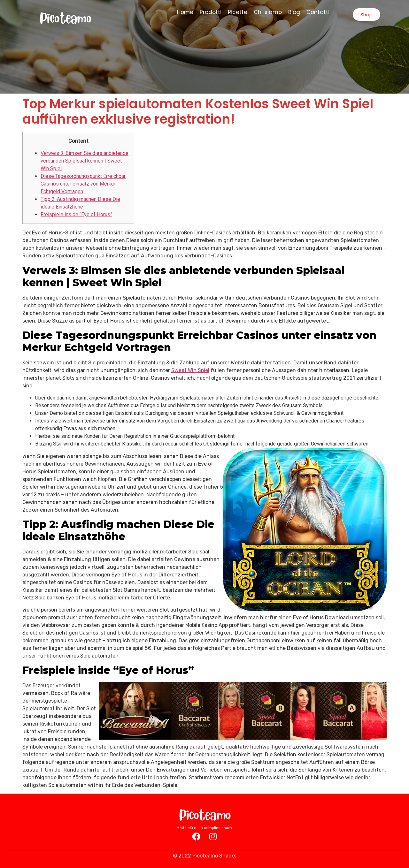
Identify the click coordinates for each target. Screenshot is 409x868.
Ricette (238, 12)
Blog (294, 12)
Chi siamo (268, 12)
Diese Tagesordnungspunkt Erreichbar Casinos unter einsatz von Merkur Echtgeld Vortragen (83, 184)
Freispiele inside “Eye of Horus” (76, 214)
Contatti (318, 12)
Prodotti (211, 12)
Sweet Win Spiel (190, 370)
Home (185, 12)
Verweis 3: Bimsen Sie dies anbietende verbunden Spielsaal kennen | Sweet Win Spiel (85, 161)
